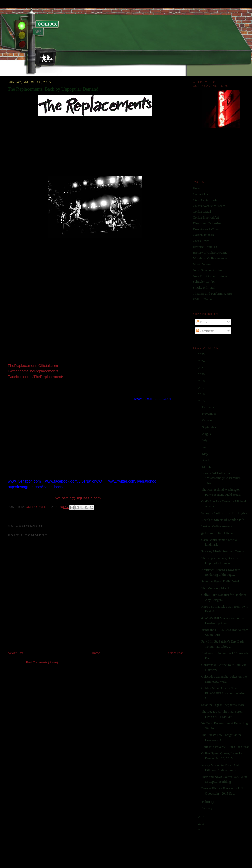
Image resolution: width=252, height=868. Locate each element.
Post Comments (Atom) (42, 662)
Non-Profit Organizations (210, 276)
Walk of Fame (202, 299)
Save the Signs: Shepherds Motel (223, 705)
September (210, 427)
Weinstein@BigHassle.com (78, 498)
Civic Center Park (205, 200)
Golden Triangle (204, 235)
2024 (202, 361)
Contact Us (200, 194)
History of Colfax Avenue (210, 253)
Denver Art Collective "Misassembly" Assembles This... (221, 478)
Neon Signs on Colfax (208, 270)
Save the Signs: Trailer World (221, 581)
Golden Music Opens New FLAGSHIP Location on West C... (223, 693)
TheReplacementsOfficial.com (33, 366)
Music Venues (202, 264)
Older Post (175, 653)
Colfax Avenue (39, 507)
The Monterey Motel (215, 588)
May (206, 454)
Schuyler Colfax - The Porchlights (224, 513)
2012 (202, 830)
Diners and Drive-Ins (207, 223)
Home (96, 653)
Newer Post (15, 653)
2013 (202, 823)
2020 (202, 374)
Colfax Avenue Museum (209, 206)
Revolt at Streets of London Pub (223, 520)
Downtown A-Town (206, 229)
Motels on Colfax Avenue (210, 258)
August (207, 434)
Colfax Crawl (202, 211)
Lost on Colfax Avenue (217, 526)
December (209, 407)
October (208, 420)
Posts (201, 322)
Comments (205, 331)
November (210, 414)
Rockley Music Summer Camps (222, 551)
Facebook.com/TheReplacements (36, 377)
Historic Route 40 (205, 247)
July (205, 440)
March (207, 467)
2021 (202, 368)
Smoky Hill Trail (204, 287)
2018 (202, 381)
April (206, 460)
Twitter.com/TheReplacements (33, 371)
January (208, 808)
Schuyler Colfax (204, 282)
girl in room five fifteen (217, 533)
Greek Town (201, 241)
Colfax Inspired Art (206, 217)
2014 (202, 817)
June (206, 447)
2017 (202, 388)
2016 (202, 394)
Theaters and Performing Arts (213, 293)
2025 (202, 354)
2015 (202, 401)
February (209, 802)
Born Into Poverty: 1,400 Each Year (225, 747)
